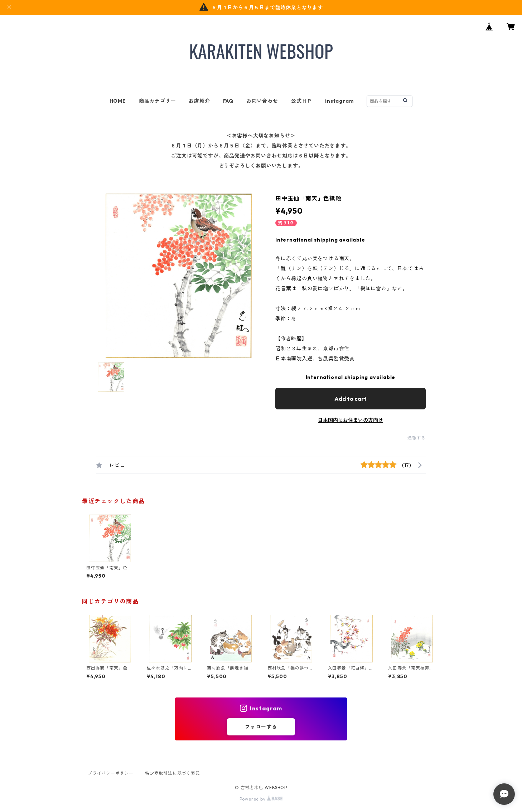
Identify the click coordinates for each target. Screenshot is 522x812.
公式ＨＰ (302, 101)
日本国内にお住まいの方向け (351, 420)
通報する (417, 438)
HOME (118, 101)
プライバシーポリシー (111, 773)
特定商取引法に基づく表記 (173, 773)
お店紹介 (199, 101)
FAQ (228, 101)
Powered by (261, 799)
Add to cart (351, 399)
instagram (339, 101)
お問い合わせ (262, 101)
